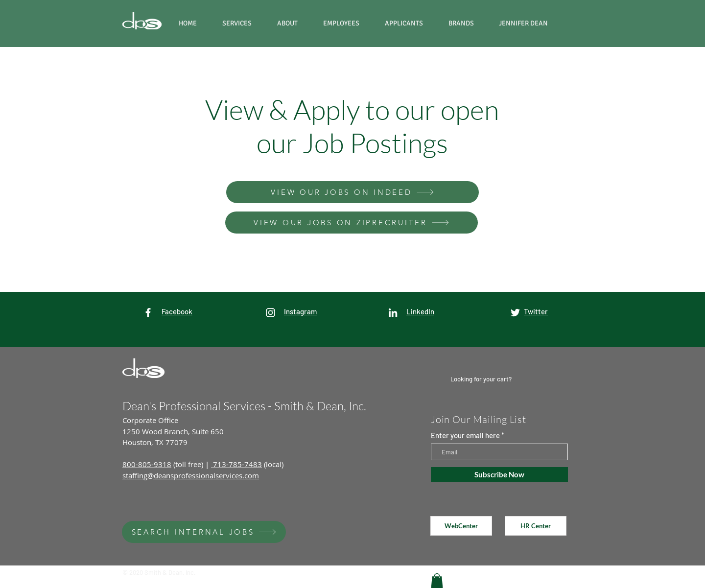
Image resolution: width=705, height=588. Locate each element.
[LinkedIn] (393, 313)
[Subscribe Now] (499, 474)
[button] (466, 23)
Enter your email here (465, 435)
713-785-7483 (236, 464)
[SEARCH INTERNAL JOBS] (204, 532)
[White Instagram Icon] (270, 313)
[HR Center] (536, 526)
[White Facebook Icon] (148, 313)
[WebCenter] (461, 526)
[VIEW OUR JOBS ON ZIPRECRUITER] (352, 223)
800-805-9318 (147, 464)
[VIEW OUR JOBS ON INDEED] (352, 192)
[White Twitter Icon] (515, 313)
